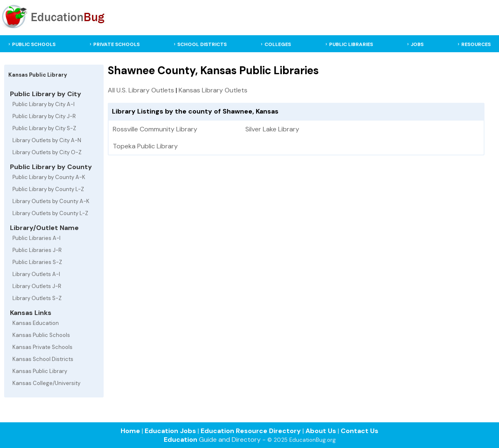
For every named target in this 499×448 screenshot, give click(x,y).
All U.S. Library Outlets (141, 90)
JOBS (417, 44)
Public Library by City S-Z (44, 128)
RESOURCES (476, 44)
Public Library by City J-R (44, 116)
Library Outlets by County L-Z (50, 213)
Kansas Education (36, 323)
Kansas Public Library (40, 371)
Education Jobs (170, 431)
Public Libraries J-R (37, 250)
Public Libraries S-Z (37, 262)
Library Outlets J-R (37, 286)
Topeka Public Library (145, 146)
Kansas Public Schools (41, 335)
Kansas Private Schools (42, 347)
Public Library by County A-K (49, 177)
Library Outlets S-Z (37, 298)
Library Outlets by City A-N (47, 140)
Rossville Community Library (155, 129)
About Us (321, 431)
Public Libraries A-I (36, 238)
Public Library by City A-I (44, 104)
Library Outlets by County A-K (51, 201)
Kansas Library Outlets (213, 90)
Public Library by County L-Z (48, 189)
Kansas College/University (46, 383)
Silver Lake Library (272, 129)
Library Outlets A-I (36, 274)
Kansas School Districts (43, 359)
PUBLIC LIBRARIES (351, 44)
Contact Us (360, 431)
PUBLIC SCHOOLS (34, 44)
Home (130, 431)
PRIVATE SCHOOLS (116, 44)
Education (180, 440)
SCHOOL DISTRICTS (202, 44)
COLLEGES (278, 44)
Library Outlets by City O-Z (47, 152)
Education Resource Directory (251, 431)
